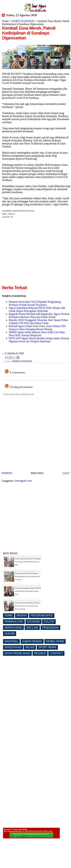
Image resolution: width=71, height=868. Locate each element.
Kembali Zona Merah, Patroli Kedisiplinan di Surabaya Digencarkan (29, 33)
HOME (9, 615)
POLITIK (49, 622)
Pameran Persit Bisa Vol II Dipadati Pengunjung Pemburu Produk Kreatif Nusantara (35, 303)
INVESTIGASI (13, 647)
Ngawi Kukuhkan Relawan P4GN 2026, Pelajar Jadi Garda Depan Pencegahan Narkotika (37, 309)
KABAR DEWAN (32, 641)
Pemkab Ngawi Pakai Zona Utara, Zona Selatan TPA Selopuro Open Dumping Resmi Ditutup (37, 328)
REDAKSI (40, 653)
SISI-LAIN (32, 628)
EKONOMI (34, 622)
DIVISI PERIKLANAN (17, 653)
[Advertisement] (32, 253)
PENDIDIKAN (50, 628)
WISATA (22, 615)
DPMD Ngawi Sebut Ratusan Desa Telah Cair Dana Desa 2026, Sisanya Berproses (37, 334)
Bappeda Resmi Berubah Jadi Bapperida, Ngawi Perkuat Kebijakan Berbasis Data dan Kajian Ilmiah (39, 315)
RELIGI (30, 647)
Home (5, 21)
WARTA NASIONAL (23, 21)
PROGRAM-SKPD (42, 615)
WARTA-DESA (14, 628)
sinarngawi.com (23, 481)
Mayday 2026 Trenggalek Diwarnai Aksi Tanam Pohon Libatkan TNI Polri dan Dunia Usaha (38, 322)
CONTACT (56, 653)
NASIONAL (11, 641)
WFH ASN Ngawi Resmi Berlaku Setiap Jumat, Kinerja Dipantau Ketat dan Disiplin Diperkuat (39, 340)
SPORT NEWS (47, 647)
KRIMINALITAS (14, 622)
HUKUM (10, 634)
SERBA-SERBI (55, 641)
